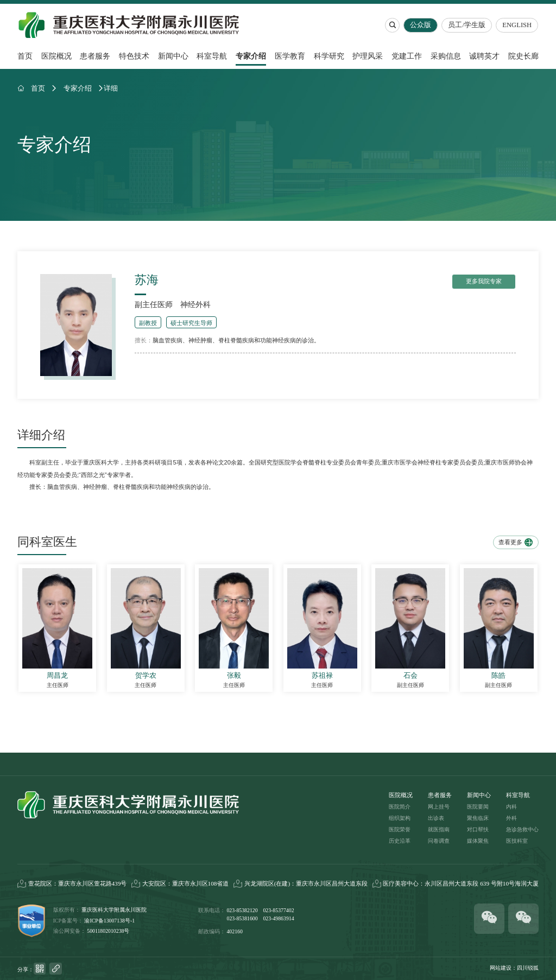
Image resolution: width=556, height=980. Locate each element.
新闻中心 (173, 56)
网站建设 (501, 968)
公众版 (421, 25)
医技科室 (517, 841)
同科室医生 (47, 542)
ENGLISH (517, 25)
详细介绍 (41, 435)
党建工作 (407, 56)
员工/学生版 (467, 25)
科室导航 (212, 56)
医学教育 (290, 56)
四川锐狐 (528, 968)
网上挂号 (439, 807)
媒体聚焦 (478, 841)
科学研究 (329, 56)
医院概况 (56, 56)
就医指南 (439, 829)
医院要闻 (478, 807)
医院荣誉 (400, 829)
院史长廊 (523, 56)
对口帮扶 (478, 829)
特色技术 (134, 56)
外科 (511, 818)
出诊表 (436, 818)
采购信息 (446, 56)
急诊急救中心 (522, 829)
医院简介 (400, 807)
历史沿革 (400, 841)
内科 (511, 807)
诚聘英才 (484, 56)
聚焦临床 (478, 818)
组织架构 (400, 818)
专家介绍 (251, 56)
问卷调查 (439, 841)
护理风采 (368, 56)
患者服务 (95, 56)
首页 (25, 56)
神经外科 (195, 305)
